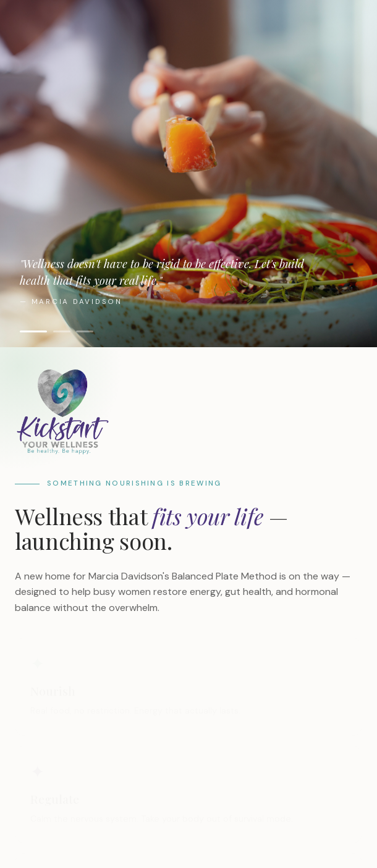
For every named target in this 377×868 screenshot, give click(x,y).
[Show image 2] (62, 331)
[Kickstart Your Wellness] (188, 411)
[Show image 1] (33, 331)
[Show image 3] (85, 331)
